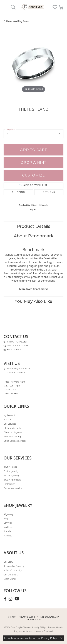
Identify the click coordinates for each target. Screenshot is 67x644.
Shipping (19, 192)
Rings (6, 519)
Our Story (8, 562)
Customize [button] (34, 175)
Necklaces (8, 527)
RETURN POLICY (34, 620)
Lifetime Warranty (12, 428)
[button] (13, 7)
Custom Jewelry (11, 471)
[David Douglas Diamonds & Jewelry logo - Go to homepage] (34, 7)
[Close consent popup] (61, 638)
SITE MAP (12, 617)
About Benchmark (34, 236)
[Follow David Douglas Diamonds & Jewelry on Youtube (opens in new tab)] (17, 599)
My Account (9, 415)
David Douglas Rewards (15, 441)
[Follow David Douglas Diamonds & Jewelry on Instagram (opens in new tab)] (10, 599)
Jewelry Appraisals (12, 480)
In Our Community (13, 570)
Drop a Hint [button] (33, 163)
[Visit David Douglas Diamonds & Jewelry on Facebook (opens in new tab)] (5, 599)
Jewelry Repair (10, 467)
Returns (49, 192)
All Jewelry (8, 514)
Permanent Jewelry (13, 488)
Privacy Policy (49, 638)
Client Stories (10, 579)
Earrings (8, 523)
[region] (33, 63)
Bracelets (8, 531)
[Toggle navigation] (6, 7)
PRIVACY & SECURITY (28, 617)
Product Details (34, 226)
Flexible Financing (12, 437)
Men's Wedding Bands (18, 21)
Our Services (10, 424)
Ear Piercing (9, 484)
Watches (8, 536)
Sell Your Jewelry (11, 475)
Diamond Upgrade (13, 432)
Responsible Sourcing (14, 566)
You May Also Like (33, 301)
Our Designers (11, 575)
